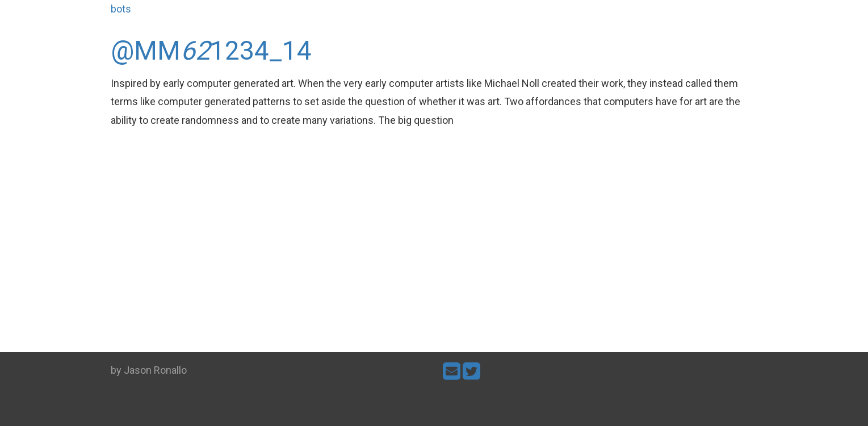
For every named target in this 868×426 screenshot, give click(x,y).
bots (121, 9)
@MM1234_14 (211, 51)
